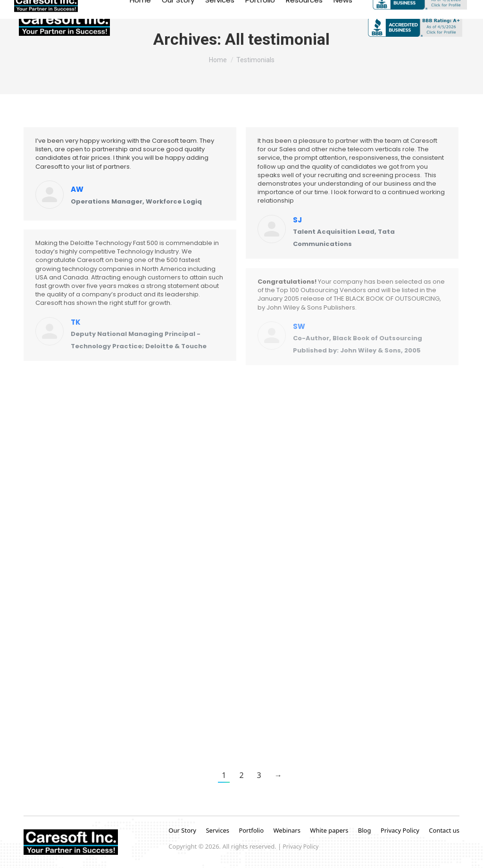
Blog (365, 830)
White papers (329, 830)
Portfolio (252, 830)
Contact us (444, 830)
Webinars (287, 830)
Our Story (182, 830)
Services (217, 830)
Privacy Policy (400, 830)
